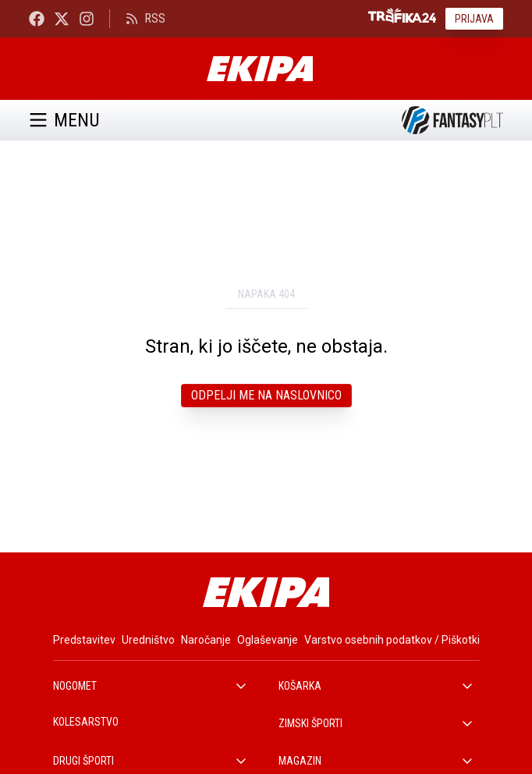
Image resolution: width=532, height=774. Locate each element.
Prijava (474, 19)
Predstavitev (84, 640)
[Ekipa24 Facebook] (37, 18)
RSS (145, 18)
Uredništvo (148, 640)
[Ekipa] (259, 69)
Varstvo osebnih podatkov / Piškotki (392, 640)
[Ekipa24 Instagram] (87, 18)
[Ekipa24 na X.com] (62, 18)
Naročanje (206, 640)
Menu (64, 120)
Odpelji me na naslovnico (266, 395)
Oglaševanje (268, 640)
